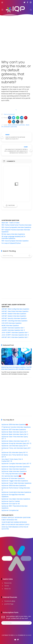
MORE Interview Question (10, 326)
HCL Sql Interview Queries (11, 476)
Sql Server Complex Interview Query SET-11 (16, 464)
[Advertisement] (16, 37)
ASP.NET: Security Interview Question (14, 318)
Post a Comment (9, 114)
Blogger (29, 635)
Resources (8, 583)
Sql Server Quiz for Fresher (11, 501)
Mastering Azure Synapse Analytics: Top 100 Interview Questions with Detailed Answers (16, 368)
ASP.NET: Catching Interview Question (14, 321)
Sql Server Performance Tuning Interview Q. (16, 489)
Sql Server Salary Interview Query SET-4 (15, 441)
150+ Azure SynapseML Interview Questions (16, 227)
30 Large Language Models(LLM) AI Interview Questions (13, 238)
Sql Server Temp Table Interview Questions (16, 483)
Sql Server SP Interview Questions (13, 478)
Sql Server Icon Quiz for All (11, 504)
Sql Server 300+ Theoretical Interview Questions (15, 507)
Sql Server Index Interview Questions (14, 471)
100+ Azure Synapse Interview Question (15, 241)
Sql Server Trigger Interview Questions (15, 481)
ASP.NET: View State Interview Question (15, 311)
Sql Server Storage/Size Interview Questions (13, 496)
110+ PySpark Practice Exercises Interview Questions (16, 231)
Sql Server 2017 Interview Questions (14, 430)
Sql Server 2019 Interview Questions (15, 425)
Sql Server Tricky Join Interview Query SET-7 (16, 449)
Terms (7, 586)
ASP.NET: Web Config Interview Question (15, 309)
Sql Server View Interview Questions (14, 469)
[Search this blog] (16, 256)
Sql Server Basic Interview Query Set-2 (15, 434)
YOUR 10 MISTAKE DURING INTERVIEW (14, 522)
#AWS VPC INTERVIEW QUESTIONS (15, 126)
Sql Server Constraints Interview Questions (16, 492)
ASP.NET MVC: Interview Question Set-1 (15, 337)
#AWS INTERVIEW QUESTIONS (16, 125)
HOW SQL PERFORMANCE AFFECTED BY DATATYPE (15, 528)
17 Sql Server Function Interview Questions (16, 427)
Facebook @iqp (10, 601)
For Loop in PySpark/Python (11, 243)
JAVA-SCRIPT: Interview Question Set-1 (15, 333)
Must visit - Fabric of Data (10, 223)
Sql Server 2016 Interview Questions (14, 486)
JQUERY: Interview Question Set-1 (13, 328)
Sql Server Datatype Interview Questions (16, 467)
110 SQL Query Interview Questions (13, 234)
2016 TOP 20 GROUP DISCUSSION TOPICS (15, 525)
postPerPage (9, 604)
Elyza (15, 635)
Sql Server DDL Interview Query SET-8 (15, 452)
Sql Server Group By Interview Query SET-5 (16, 443)
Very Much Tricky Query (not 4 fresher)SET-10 (12, 460)
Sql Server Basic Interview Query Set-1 (15, 432)
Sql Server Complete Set (10, 510)
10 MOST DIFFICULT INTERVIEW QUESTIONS (16, 518)
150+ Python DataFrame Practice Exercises (16, 225)
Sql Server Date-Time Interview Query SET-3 (15, 438)
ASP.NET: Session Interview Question (14, 314)
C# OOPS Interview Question (12, 323)
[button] (10, 118)
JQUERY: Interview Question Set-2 (13, 330)
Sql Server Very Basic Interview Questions (16, 499)
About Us (7, 589)
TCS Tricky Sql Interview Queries (14, 474)
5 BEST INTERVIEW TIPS (9, 520)
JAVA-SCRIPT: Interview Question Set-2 (15, 335)
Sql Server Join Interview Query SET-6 (15, 446)
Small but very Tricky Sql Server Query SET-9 (15, 456)
